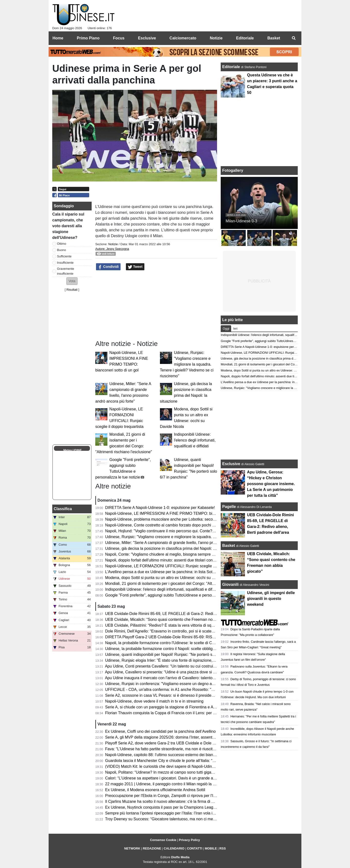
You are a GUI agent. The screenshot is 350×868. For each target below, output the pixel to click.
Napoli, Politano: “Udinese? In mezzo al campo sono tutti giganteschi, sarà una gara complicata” (188, 772)
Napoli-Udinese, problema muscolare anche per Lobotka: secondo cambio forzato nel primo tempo (190, 519)
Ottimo (62, 244)
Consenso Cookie (163, 840)
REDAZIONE (152, 848)
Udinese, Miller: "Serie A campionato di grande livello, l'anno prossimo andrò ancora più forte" (186, 543)
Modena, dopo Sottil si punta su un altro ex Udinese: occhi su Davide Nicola (171, 578)
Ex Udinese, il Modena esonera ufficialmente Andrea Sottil (155, 790)
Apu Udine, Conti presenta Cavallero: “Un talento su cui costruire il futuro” (168, 666)
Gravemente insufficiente (66, 271)
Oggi (226, 329)
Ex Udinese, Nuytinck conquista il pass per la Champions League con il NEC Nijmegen (180, 807)
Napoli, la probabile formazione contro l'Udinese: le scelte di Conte (162, 643)
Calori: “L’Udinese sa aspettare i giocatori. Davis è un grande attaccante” (168, 778)
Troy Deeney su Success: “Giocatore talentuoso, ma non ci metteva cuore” (169, 819)
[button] (72, 281)
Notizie (113, 244)
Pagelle (229, 507)
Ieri (235, 329)
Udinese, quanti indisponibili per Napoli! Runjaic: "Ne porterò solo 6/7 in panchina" (176, 655)
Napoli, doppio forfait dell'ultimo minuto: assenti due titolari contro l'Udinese (170, 560)
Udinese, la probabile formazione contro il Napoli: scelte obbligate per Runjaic (172, 649)
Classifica (63, 509)
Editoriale (232, 67)
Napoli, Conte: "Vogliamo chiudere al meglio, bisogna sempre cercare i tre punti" (174, 554)
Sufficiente (64, 256)
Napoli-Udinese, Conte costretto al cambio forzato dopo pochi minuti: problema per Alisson (183, 525)
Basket (228, 546)
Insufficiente (65, 263)
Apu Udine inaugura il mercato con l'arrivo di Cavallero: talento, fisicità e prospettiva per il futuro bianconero (197, 678)
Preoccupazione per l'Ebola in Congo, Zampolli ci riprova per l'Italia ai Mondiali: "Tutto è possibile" (189, 796)
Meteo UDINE (73, 450)
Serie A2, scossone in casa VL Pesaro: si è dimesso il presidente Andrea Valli (172, 695)
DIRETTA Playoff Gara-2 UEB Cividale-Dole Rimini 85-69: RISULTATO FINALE (173, 637)
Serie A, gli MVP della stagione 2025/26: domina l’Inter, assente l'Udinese (168, 737)
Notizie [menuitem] (216, 38)
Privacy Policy (189, 840)
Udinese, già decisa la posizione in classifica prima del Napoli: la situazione (170, 548)
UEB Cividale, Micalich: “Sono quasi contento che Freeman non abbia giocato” (173, 619)
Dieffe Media (180, 857)
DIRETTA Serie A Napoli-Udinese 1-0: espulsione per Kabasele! (160, 508)
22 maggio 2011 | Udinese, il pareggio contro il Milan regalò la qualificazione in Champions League (190, 784)
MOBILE (211, 848)
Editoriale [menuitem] (245, 38)
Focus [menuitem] (119, 38)
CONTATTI (195, 848)
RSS (223, 848)
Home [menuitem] (58, 38)
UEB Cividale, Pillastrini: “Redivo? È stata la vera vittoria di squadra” (164, 625)
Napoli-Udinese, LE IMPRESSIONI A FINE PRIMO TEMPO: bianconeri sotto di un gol (179, 513)
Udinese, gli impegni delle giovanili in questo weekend (271, 599)
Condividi (108, 267)
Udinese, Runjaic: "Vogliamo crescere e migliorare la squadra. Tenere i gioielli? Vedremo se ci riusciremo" (187, 364)
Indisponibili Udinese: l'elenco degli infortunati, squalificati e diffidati (195, 440)
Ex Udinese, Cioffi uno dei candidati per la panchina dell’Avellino (161, 731)
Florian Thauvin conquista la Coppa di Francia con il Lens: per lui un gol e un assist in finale (184, 713)
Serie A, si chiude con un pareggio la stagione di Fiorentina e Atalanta (165, 707)
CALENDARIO (174, 848)
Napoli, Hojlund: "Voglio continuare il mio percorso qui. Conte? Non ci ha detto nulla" (178, 531)
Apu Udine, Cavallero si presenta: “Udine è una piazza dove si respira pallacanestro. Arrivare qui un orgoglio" (199, 672)
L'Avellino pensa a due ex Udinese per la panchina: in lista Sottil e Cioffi (167, 572)
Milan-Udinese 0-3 (241, 221)
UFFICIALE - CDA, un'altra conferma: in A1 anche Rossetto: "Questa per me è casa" (178, 690)
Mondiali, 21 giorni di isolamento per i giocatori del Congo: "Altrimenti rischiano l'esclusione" (184, 583)
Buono (62, 250)
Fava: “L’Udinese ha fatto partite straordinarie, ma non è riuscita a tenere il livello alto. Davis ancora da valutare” (201, 749)
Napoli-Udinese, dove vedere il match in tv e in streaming (154, 701)
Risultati (72, 290)
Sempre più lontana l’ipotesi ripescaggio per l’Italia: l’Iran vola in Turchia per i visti (175, 813)
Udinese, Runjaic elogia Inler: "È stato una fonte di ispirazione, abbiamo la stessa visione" (182, 660)
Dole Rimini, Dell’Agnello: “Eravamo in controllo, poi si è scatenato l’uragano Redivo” (178, 631)
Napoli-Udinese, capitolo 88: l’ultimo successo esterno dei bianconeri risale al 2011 (177, 755)
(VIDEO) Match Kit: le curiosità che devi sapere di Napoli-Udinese (162, 766)
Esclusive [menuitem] (147, 38)
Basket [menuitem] (274, 38)
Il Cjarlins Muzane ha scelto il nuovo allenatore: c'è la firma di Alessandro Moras (174, 801)
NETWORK (132, 848)
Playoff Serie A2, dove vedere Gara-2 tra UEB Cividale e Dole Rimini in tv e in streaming (181, 743)
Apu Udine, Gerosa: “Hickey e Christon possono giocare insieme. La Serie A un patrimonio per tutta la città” (271, 484)
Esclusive (231, 464)
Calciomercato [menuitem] (183, 38)
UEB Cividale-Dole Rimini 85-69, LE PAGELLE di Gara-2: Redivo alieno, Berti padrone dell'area (188, 614)
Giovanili (230, 584)
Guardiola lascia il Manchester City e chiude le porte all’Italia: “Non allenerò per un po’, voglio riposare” (193, 761)
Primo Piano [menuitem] (88, 38)
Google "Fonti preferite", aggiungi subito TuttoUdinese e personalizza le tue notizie (176, 595)
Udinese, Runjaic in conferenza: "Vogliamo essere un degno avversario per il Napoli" (178, 684)
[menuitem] (294, 38)
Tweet (135, 267)
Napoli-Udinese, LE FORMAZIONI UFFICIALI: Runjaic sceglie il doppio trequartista (177, 566)
